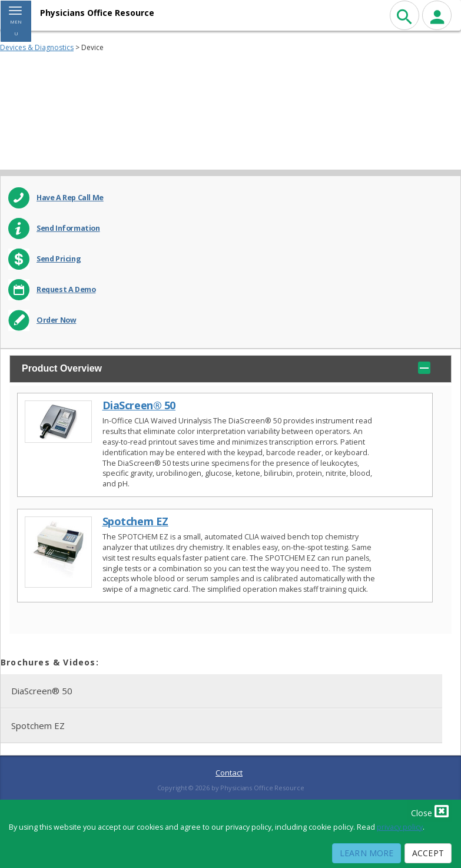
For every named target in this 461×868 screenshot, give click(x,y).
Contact (229, 773)
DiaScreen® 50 (139, 405)
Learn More (367, 853)
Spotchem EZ (135, 521)
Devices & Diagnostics (37, 47)
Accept (428, 853)
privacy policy (400, 827)
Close (430, 811)
